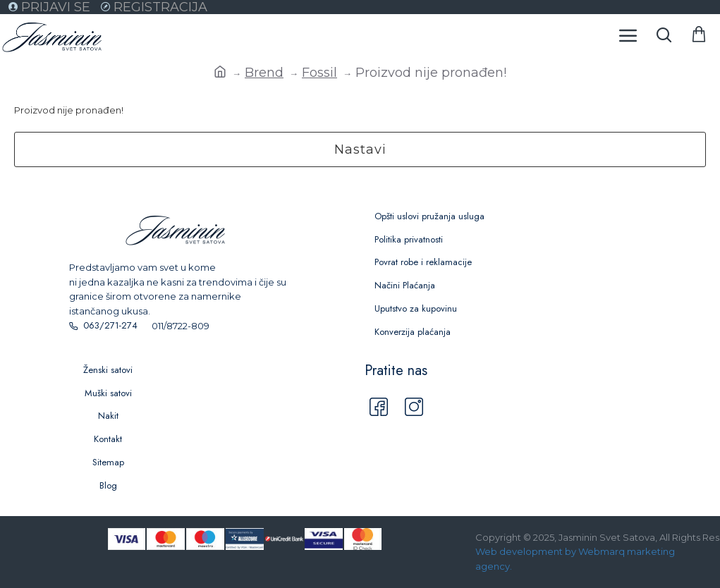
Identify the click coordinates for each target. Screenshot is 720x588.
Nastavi (360, 149)
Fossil (319, 73)
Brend (264, 73)
